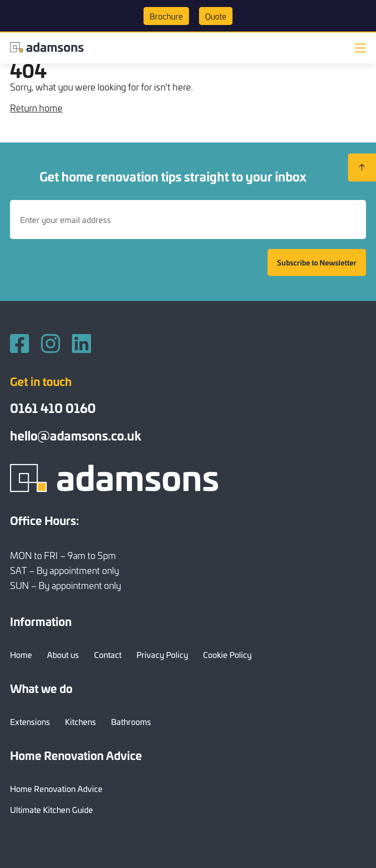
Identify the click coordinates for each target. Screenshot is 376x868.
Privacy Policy (162, 654)
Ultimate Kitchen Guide (51, 809)
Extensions (30, 721)
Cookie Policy (227, 654)
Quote (216, 16)
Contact (108, 654)
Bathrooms (131, 721)
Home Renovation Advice (56, 788)
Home (21, 654)
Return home (36, 108)
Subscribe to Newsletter (317, 262)
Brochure (166, 16)
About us (63, 654)
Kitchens (80, 721)
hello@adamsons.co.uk (75, 435)
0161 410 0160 (53, 408)
